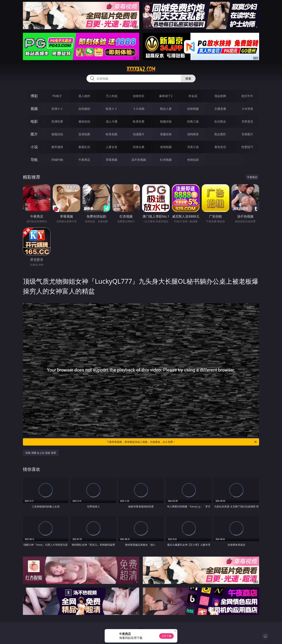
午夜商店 (84, 160)
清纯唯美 (193, 134)
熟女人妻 (166, 109)
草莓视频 (112, 160)
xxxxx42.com (141, 69)
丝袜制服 (193, 109)
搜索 (188, 78)
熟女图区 (220, 134)
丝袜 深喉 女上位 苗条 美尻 (41, 453)
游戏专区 (139, 96)
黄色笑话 (220, 147)
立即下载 (166, 636)
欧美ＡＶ (112, 109)
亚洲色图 (84, 134)
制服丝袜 (166, 121)
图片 (34, 134)
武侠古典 (139, 147)
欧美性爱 (139, 121)
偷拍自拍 (84, 121)
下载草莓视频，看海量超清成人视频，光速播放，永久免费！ (182, 442)
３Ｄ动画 (139, 109)
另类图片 (247, 134)
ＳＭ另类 (247, 109)
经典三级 (193, 121)
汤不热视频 (139, 160)
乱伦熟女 (220, 121)
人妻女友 (112, 147)
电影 (34, 121)
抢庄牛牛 (247, 96)
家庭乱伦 (84, 147)
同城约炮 (57, 160)
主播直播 (220, 109)
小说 (34, 147)
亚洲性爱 (57, 121)
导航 (34, 160)
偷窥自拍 (57, 134)
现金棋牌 (220, 96)
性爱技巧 (247, 147)
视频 (34, 109)
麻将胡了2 (166, 96)
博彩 (34, 96)
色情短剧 (193, 160)
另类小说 (193, 147)
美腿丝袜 (166, 134)
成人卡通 (112, 121)
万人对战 (112, 96)
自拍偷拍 (84, 109)
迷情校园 (166, 147)
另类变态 (247, 121)
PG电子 (57, 96)
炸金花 (193, 96)
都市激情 (57, 147)
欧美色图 (112, 134)
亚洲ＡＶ (57, 109)
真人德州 (84, 96)
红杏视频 (166, 160)
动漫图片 (139, 134)
